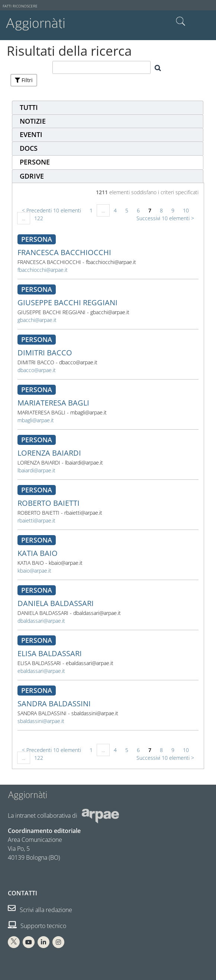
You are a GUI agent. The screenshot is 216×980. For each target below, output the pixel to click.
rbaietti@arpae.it (36, 520)
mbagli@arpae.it (36, 420)
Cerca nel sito (181, 22)
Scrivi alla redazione (40, 910)
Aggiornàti (36, 23)
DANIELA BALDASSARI (56, 603)
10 (186, 210)
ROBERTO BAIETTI (49, 503)
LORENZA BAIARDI (49, 453)
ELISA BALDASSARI (50, 653)
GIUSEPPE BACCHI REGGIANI (67, 302)
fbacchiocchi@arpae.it (43, 270)
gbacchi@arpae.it (37, 320)
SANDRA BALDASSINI (54, 704)
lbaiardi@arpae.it (36, 470)
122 (39, 218)
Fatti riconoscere (20, 6)
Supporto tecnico (37, 926)
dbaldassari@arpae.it (41, 621)
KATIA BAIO (38, 553)
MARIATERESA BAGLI (53, 403)
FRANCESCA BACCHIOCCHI (64, 252)
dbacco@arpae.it (37, 370)
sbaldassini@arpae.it (41, 721)
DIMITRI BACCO (45, 353)
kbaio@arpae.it (34, 571)
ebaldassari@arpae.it (41, 671)
